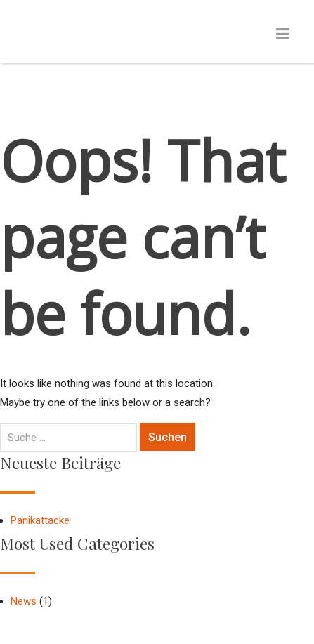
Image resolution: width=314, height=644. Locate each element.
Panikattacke (40, 520)
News (24, 601)
